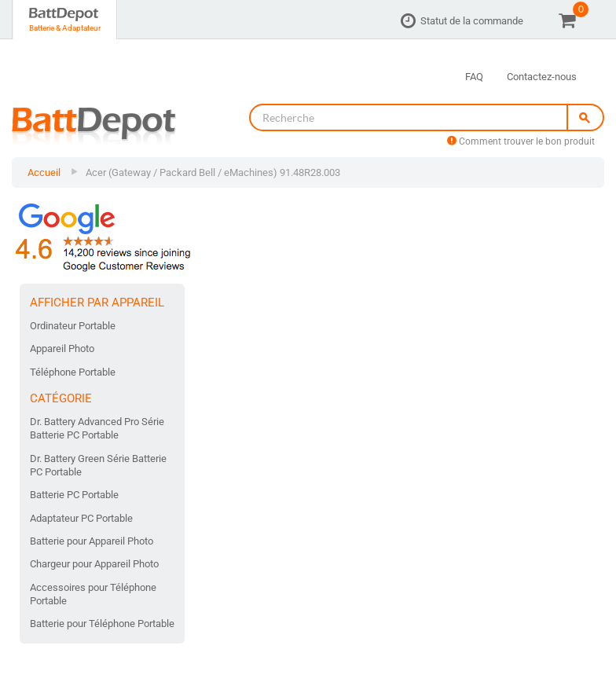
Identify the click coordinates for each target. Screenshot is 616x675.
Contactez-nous (542, 77)
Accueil (44, 172)
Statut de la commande (472, 21)
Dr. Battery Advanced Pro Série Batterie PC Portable (97, 428)
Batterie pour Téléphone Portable (102, 624)
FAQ (474, 77)
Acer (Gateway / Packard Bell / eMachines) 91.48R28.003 (213, 172)
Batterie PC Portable (74, 495)
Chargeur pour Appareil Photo (94, 564)
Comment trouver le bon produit (521, 141)
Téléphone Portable (73, 372)
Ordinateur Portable (73, 326)
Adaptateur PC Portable (81, 518)
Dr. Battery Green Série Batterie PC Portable (98, 465)
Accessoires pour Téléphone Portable (93, 594)
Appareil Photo (62, 349)
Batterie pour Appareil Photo (92, 541)
